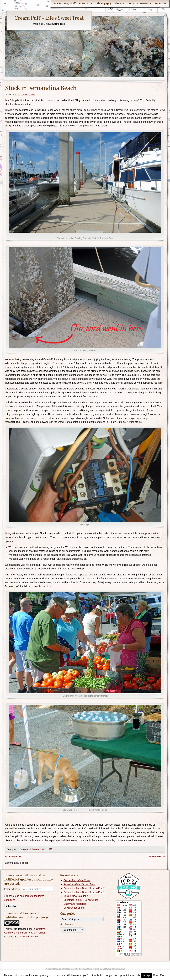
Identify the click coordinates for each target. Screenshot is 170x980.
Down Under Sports (74, 908)
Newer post (157, 856)
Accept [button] (147, 975)
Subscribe (160, 3)
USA (50, 849)
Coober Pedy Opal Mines (77, 880)
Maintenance (39, 849)
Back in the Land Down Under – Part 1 (84, 892)
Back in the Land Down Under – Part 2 (84, 888)
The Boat (120, 3)
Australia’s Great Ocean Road (79, 884)
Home (57, 3)
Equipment (25, 849)
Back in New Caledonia (76, 896)
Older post (13, 856)
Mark (33, 95)
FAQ (131, 3)
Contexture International (113, 969)
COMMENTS (144, 3)
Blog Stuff (70, 3)
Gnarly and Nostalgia (75, 904)
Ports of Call (86, 3)
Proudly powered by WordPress (60, 969)
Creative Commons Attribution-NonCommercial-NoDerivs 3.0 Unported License (25, 933)
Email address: (29, 889)
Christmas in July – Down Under (81, 900)
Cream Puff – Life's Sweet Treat (49, 18)
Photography (104, 3)
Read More (160, 975)
